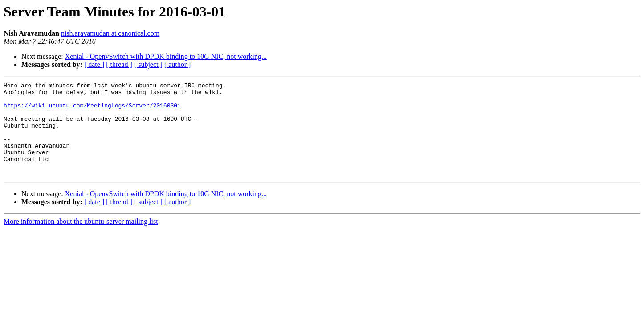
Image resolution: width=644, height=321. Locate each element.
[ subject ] (148, 64)
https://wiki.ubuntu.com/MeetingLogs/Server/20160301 (92, 111)
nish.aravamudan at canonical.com (110, 33)
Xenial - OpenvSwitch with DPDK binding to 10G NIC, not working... (166, 56)
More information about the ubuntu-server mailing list (81, 240)
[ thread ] (119, 64)
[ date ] (94, 64)
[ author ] (178, 64)
